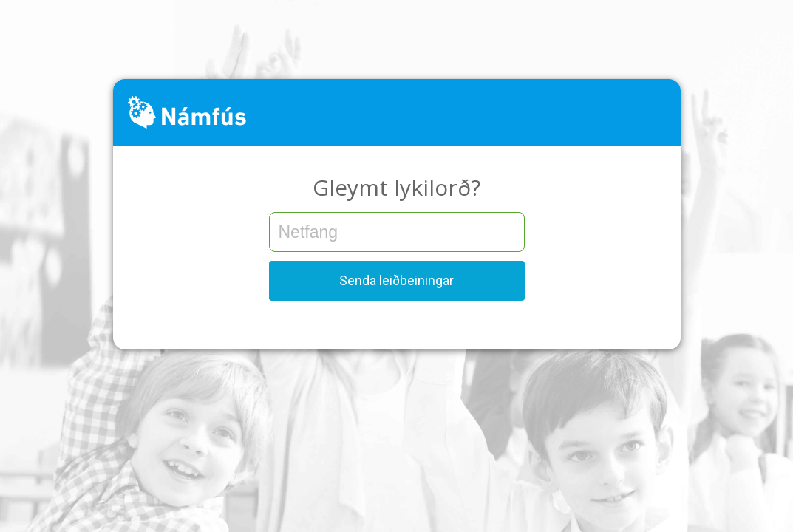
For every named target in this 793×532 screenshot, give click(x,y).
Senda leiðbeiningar (396, 280)
